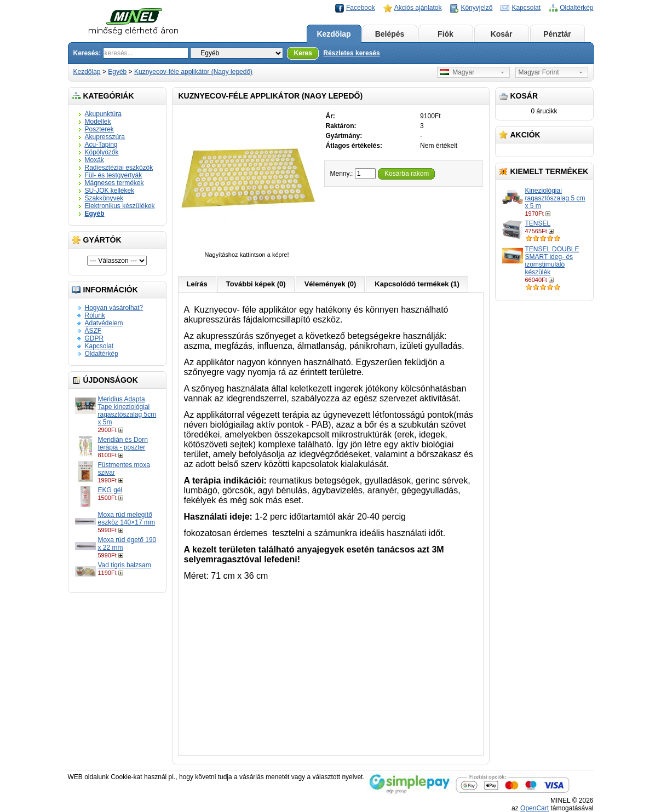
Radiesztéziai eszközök (119, 168)
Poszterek (99, 129)
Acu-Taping (101, 145)
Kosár (502, 34)
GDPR (94, 338)
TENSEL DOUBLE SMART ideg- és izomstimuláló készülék (552, 261)
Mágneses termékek (114, 183)
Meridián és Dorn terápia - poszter (123, 444)
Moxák (94, 160)
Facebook (361, 8)
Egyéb (117, 72)
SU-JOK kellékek (110, 191)
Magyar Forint (539, 72)
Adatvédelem (104, 323)
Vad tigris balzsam (125, 565)
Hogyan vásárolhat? (114, 308)
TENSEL (538, 223)
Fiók (446, 34)
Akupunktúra (103, 114)
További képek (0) (256, 284)
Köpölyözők (102, 152)
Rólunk (95, 315)
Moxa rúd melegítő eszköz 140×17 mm (127, 519)
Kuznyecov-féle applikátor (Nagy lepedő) (193, 72)
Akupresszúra (105, 137)
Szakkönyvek (104, 198)
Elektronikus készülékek (120, 206)
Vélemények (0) (330, 284)
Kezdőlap (334, 34)
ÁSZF (93, 331)
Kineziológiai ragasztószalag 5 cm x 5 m (555, 198)
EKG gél (110, 490)
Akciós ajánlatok (418, 8)
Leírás (197, 284)
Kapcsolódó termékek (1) (417, 284)
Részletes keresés (351, 53)
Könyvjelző (476, 8)
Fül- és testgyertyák (114, 175)
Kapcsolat (526, 8)
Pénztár (557, 34)
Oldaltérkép (576, 8)
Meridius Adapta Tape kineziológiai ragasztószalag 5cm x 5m (127, 411)
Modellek (98, 122)
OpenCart (534, 808)
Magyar (458, 72)
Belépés (390, 34)
